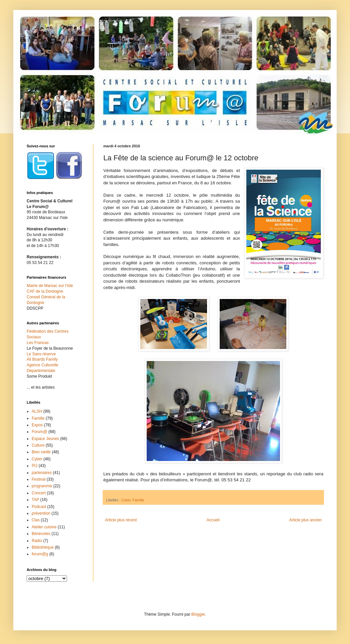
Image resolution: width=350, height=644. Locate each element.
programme (42, 486)
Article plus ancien (305, 520)
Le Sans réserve (41, 354)
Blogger (198, 614)
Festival (38, 479)
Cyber (126, 500)
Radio (37, 541)
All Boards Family (42, 359)
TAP (35, 500)
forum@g (40, 554)
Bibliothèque (43, 547)
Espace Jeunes (45, 439)
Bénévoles (41, 534)
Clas (36, 520)
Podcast (39, 507)
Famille (138, 500)
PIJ (34, 466)
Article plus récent (121, 520)
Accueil (213, 520)
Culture (38, 445)
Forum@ (39, 432)
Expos (37, 425)
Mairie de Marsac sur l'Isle (50, 286)
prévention (41, 513)
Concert (39, 493)
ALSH (37, 411)
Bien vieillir (41, 452)
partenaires (42, 473)
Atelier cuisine (44, 527)
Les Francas (38, 343)
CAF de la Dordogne (45, 291)
